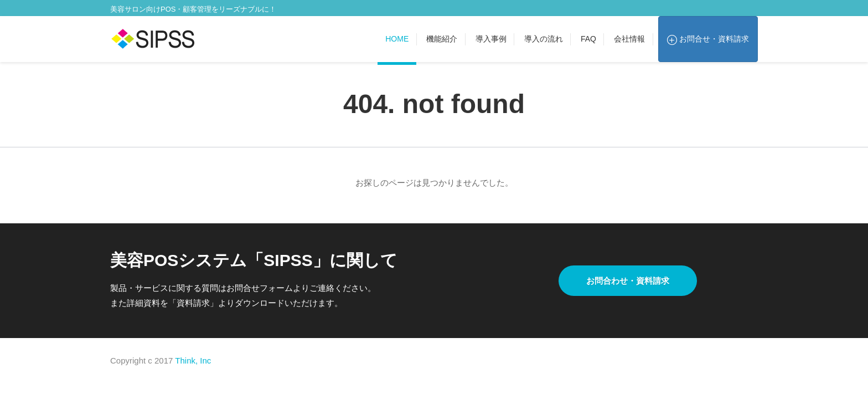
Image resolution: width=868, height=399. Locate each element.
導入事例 (491, 39)
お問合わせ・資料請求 (628, 281)
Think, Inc (193, 360)
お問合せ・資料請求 (708, 39)
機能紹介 (442, 39)
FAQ (588, 39)
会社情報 (629, 39)
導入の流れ (544, 39)
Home (397, 39)
